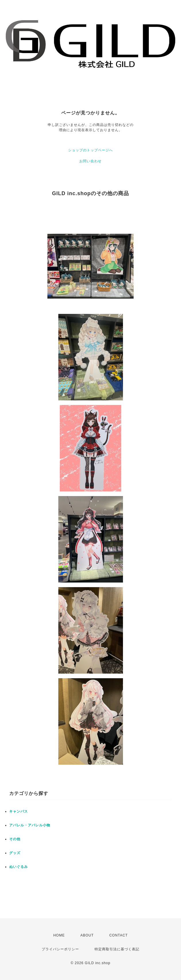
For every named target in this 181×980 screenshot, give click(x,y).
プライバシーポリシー (60, 949)
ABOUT (87, 935)
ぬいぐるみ (19, 867)
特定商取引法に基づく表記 (117, 949)
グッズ (15, 853)
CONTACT (118, 935)
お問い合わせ (90, 161)
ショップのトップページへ (90, 150)
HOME (59, 935)
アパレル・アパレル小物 (30, 825)
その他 (15, 839)
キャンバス (19, 811)
